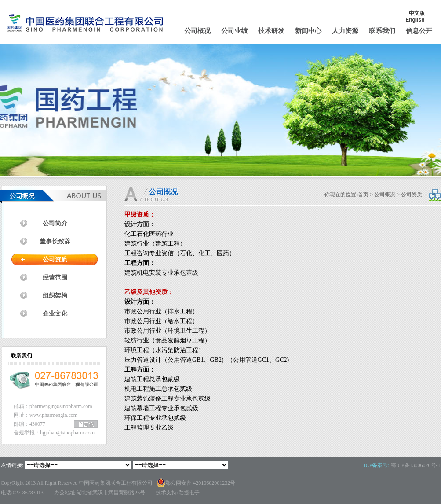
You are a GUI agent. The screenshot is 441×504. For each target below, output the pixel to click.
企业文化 (55, 314)
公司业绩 (234, 31)
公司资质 (55, 259)
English (415, 20)
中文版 (417, 13)
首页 (363, 195)
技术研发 (271, 31)
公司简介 (55, 223)
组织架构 (55, 296)
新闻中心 (308, 31)
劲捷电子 (189, 493)
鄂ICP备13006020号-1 (416, 465)
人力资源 (345, 31)
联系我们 (382, 31)
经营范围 (55, 278)
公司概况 (197, 31)
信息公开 (419, 31)
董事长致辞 (55, 241)
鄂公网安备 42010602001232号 (196, 483)
